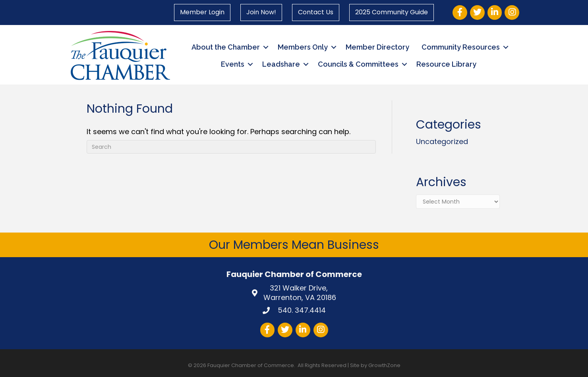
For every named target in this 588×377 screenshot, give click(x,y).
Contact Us (316, 12)
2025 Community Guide (392, 12)
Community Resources (461, 47)
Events (233, 64)
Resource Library (446, 64)
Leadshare (281, 64)
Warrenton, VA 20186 (300, 293)
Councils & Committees (358, 64)
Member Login (202, 12)
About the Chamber (226, 47)
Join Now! (261, 12)
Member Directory (377, 47)
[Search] (231, 147)
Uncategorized (442, 141)
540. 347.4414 (301, 310)
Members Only (303, 47)
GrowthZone (384, 365)
